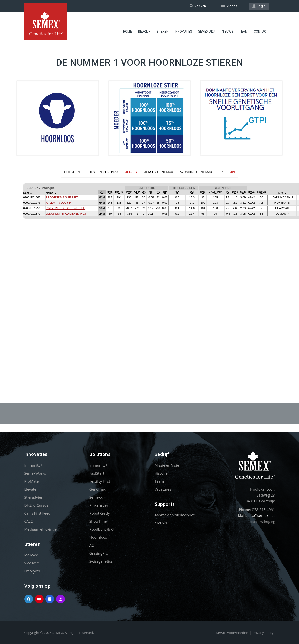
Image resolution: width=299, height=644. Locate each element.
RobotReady (100, 513)
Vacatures (163, 489)
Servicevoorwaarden (232, 633)
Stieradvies (33, 497)
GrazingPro (99, 553)
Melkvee (31, 555)
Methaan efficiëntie (41, 529)
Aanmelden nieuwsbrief (175, 515)
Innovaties (183, 27)
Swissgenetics (101, 561)
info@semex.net (261, 516)
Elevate (30, 489)
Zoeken (198, 6)
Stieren (162, 27)
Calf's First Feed (37, 513)
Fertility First (100, 481)
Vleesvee (32, 563)
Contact (261, 27)
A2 (92, 545)
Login (259, 6)
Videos (229, 6)
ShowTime (98, 521)
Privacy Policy (263, 633)
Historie (161, 473)
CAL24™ (31, 521)
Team (243, 27)
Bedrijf (144, 27)
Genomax (98, 489)
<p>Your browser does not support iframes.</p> (149, 278)
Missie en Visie (167, 465)
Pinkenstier (99, 505)
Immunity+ (33, 465)
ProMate (32, 481)
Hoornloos (98, 537)
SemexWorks (35, 473)
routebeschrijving (262, 522)
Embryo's (32, 571)
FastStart (97, 473)
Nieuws (227, 27)
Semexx (96, 497)
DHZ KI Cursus (36, 505)
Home (127, 27)
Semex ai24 (207, 27)
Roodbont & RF (102, 529)
